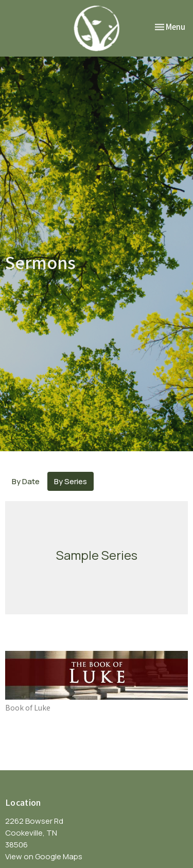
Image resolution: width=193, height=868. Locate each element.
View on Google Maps (44, 856)
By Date (26, 481)
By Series (71, 481)
